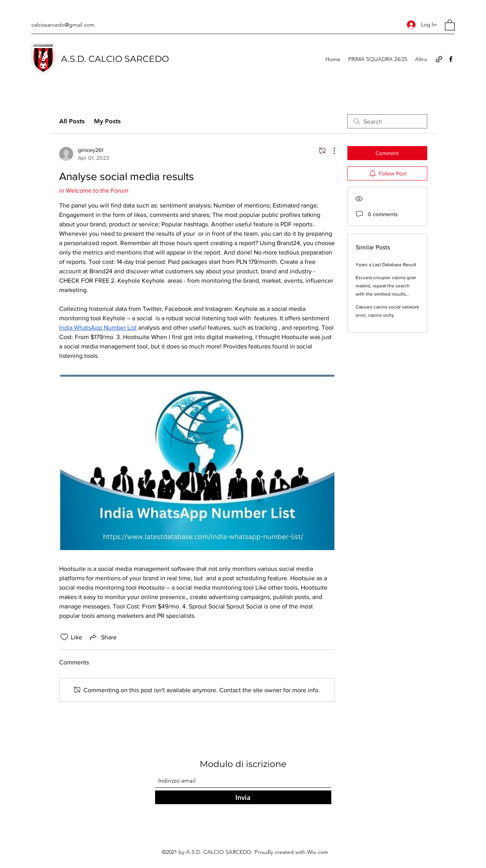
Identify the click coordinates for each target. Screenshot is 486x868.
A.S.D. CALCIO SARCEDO (115, 59)
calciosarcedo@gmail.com (63, 25)
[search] (387, 121)
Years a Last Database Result (386, 265)
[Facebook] (451, 59)
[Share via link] (103, 637)
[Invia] (243, 797)
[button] (450, 25)
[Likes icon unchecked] (64, 637)
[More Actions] (330, 151)
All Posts (72, 121)
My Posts (107, 121)
